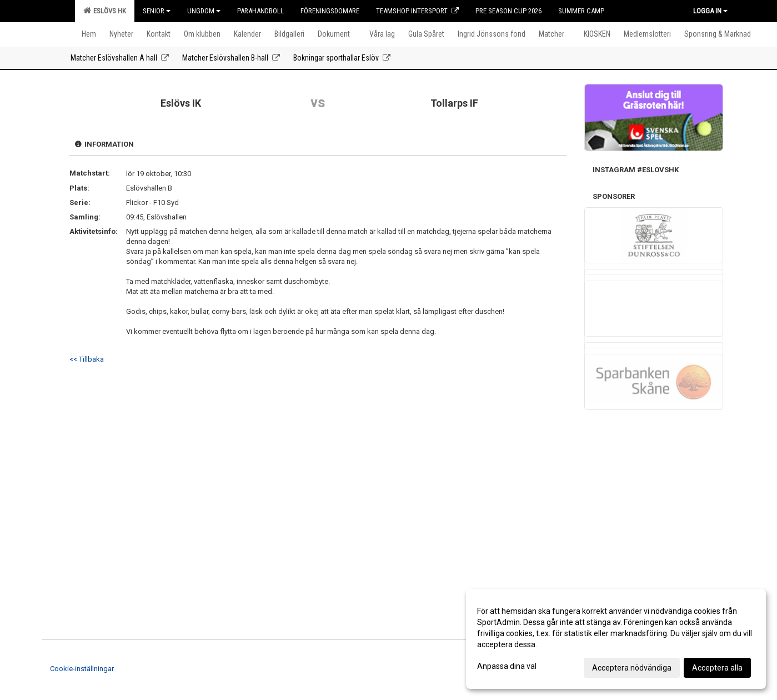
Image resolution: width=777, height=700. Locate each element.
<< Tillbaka (87, 359)
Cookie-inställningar (82, 669)
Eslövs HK (105, 11)
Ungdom (204, 11)
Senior (157, 11)
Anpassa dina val (507, 666)
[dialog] (616, 639)
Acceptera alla (717, 668)
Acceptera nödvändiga (632, 668)
